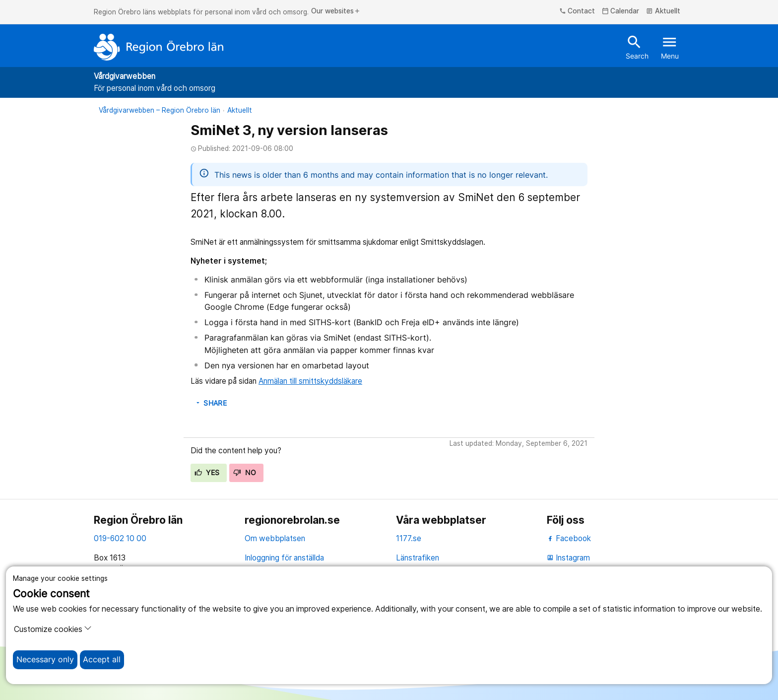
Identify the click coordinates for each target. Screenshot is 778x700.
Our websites (336, 11)
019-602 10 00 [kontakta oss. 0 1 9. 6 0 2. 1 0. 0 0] (120, 538)
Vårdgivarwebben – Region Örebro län (160, 110)
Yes (207, 473)
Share (211, 403)
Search (637, 47)
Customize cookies (53, 629)
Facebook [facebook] (569, 538)
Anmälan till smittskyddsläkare (310, 381)
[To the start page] (159, 47)
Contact (577, 11)
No (245, 473)
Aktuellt (663, 11)
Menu (670, 47)
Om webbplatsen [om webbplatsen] (275, 538)
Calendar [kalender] (621, 11)
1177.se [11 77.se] (409, 538)
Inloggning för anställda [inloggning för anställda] (284, 558)
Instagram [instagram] (568, 558)
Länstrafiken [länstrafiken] (418, 558)
